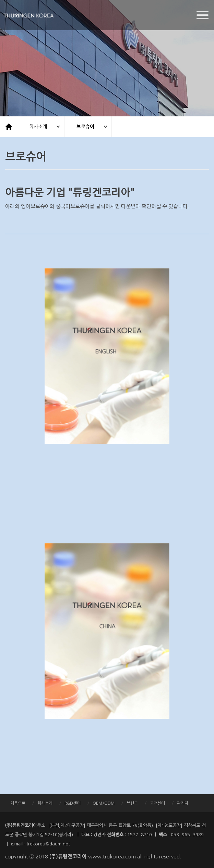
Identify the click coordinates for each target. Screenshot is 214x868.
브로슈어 (85, 127)
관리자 (183, 803)
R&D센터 (73, 803)
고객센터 (157, 803)
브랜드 (132, 803)
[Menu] (203, 15)
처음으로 (18, 803)
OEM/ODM (104, 803)
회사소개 (38, 127)
